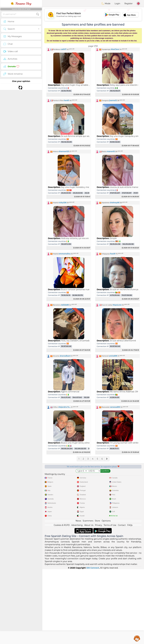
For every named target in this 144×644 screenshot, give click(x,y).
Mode (106, 4)
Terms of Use (110, 600)
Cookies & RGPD (62, 600)
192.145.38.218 (66, 142)
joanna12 (113, 100)
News (78, 596)
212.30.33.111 (89, 193)
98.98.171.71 (114, 449)
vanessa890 (115, 407)
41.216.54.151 (115, 397)
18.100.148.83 (115, 142)
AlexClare (115, 49)
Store (98, 596)
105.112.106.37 (115, 91)
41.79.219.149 (115, 295)
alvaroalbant (65, 356)
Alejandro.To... (65, 407)
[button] (69, 49)
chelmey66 (115, 203)
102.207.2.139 (66, 244)
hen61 (67, 100)
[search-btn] (38, 14)
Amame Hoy (21, 4)
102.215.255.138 (128, 244)
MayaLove (117, 305)
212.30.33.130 (66, 193)
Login (117, 4)
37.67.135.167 (127, 193)
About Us (89, 600)
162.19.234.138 (115, 244)
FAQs (130, 600)
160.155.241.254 (67, 449)
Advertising (77, 600)
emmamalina (65, 254)
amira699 (113, 356)
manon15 (111, 151)
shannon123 (64, 151)
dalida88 (65, 305)
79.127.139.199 (127, 295)
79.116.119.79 (66, 295)
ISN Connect (93, 643)
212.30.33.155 (78, 193)
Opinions (106, 596)
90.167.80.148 (66, 346)
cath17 (64, 49)
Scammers (88, 596)
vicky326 (63, 203)
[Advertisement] (93, 518)
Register (129, 4)
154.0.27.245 (66, 397)
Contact (122, 600)
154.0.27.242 (77, 397)
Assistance (137, 638)
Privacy (98, 600)
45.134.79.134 (66, 91)
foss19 (113, 254)
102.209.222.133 (80, 449)
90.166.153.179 (78, 295)
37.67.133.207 (115, 193)
